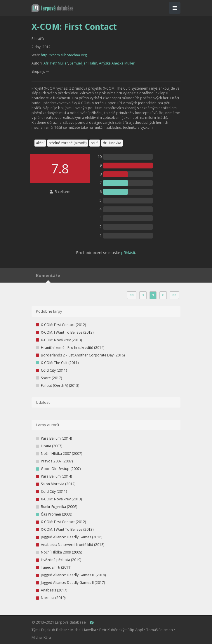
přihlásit (128, 253)
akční (40, 143)
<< (132, 295)
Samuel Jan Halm (84, 63)
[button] (52, 8)
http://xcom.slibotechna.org (64, 55)
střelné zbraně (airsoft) (68, 143)
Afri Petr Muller (56, 63)
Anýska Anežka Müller (117, 63)
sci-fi (95, 143)
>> (174, 295)
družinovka (112, 143)
